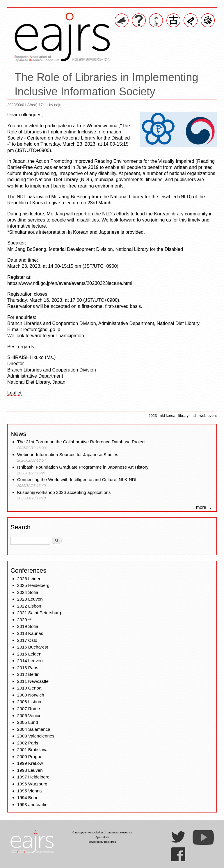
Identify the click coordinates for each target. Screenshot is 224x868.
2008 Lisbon (29, 702)
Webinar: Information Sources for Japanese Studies (68, 454)
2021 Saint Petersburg (39, 613)
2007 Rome (29, 709)
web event (208, 416)
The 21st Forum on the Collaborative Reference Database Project (81, 442)
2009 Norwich (31, 695)
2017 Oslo (27, 640)
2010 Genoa (29, 688)
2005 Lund (28, 722)
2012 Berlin (28, 674)
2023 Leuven (30, 599)
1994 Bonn (28, 798)
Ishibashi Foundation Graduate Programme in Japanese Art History (83, 467)
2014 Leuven (30, 661)
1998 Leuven (30, 770)
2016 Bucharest (33, 647)
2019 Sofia (28, 626)
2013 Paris (28, 668)
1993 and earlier (33, 804)
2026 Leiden (29, 579)
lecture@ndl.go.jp (42, 329)
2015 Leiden (29, 654)
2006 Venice (29, 716)
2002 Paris (28, 743)
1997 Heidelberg (33, 777)
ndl (194, 416)
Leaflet (14, 393)
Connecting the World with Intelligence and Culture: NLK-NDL (77, 479)
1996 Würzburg (32, 784)
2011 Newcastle (33, 681)
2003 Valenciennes (36, 736)
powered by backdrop (102, 842)
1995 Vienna (30, 791)
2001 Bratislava (32, 750)
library (183, 416)
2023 (153, 416)
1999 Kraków (30, 763)
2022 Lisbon (29, 606)
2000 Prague (30, 757)
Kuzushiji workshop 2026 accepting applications (64, 492)
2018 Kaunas (30, 633)
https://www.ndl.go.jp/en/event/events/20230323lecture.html (70, 283)
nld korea (168, 416)
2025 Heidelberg (33, 585)
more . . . (205, 507)
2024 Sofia (28, 592)
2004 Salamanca (34, 729)
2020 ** (24, 620)
